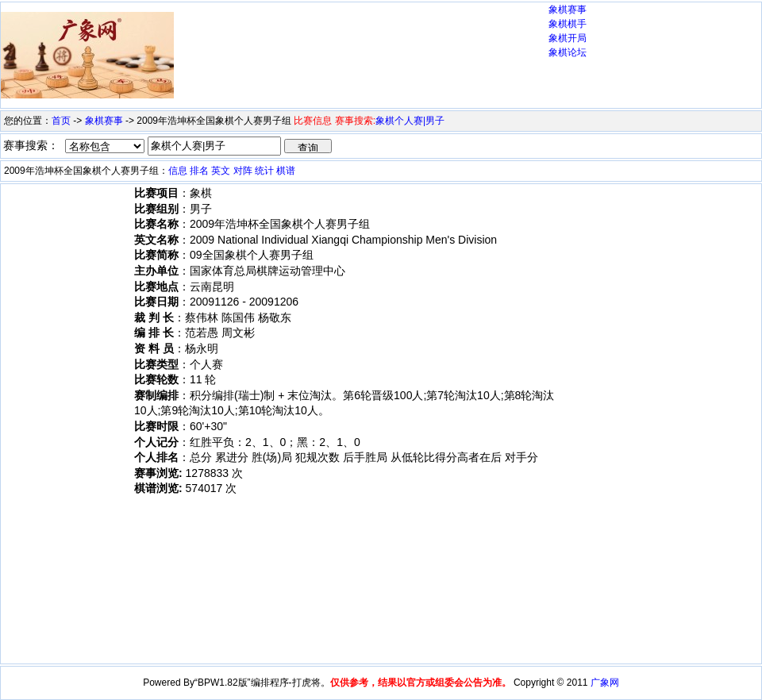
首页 (61, 121)
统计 (264, 171)
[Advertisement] (237, 58)
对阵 (243, 171)
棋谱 (286, 171)
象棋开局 (568, 38)
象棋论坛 (568, 52)
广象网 (605, 683)
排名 (199, 171)
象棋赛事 (568, 10)
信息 (178, 171)
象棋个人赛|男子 (410, 121)
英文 (221, 171)
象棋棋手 (568, 24)
